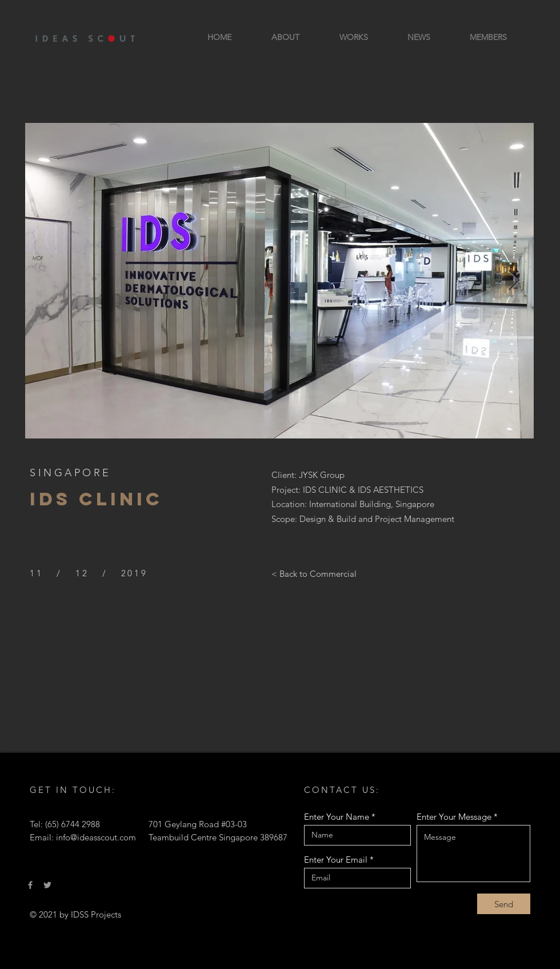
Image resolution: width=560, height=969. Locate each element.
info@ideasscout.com (96, 837)
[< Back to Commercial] (314, 573)
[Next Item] (514, 281)
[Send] (504, 904)
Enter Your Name (337, 817)
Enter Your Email (336, 860)
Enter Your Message (454, 817)
